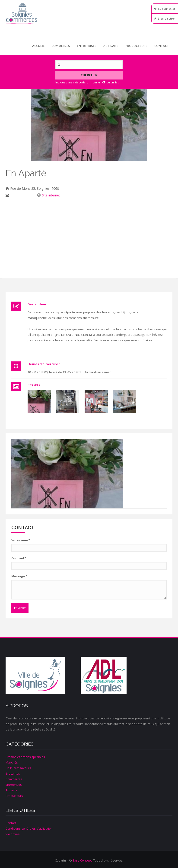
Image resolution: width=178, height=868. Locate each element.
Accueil (38, 46)
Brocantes (13, 773)
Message (19, 576)
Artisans (111, 46)
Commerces (61, 46)
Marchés (12, 762)
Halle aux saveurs (18, 768)
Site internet (51, 195)
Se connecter (167, 9)
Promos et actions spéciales (25, 757)
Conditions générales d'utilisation (29, 828)
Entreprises (87, 46)
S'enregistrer (167, 18)
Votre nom (21, 540)
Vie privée (13, 834)
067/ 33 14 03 (21, 195)
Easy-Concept (82, 860)
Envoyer (20, 608)
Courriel (19, 558)
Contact (162, 46)
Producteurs (136, 46)
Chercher (89, 75)
